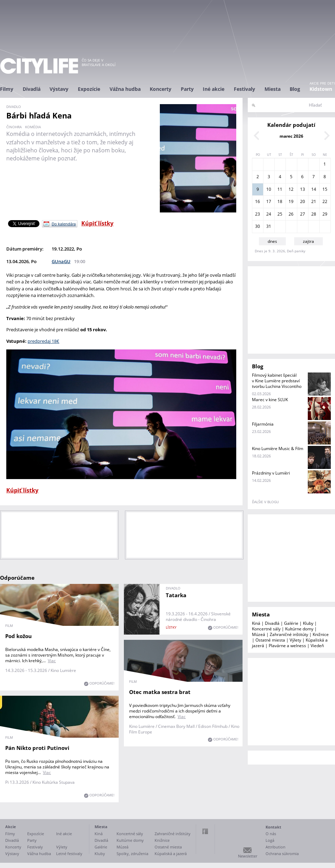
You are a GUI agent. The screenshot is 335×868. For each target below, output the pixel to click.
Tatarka (176, 595)
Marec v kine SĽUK (270, 400)
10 (269, 189)
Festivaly (244, 89)
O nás (271, 834)
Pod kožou (18, 636)
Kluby (308, 623)
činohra (14, 127)
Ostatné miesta (270, 640)
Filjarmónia (263, 424)
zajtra (308, 241)
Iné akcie (214, 89)
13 (303, 189)
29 (325, 214)
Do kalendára (64, 224)
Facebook (205, 831)
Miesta (273, 89)
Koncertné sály (266, 629)
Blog (295, 89)
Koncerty (161, 89)
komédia (33, 127)
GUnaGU (61, 261)
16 (258, 201)
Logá (270, 840)
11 (280, 189)
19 (291, 201)
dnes (272, 241)
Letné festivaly (69, 853)
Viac (52, 661)
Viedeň (317, 646)
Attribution (276, 847)
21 (314, 201)
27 (303, 214)
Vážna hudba (125, 89)
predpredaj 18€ (43, 341)
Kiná (256, 623)
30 (258, 226)
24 (269, 214)
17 (269, 201)
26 (291, 214)
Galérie (291, 623)
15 (325, 189)
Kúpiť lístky (97, 223)
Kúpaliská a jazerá (171, 853)
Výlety (295, 640)
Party (187, 89)
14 (314, 189)
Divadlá (32, 89)
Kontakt (273, 827)
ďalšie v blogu (265, 502)
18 (280, 201)
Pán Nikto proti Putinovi (37, 748)
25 (280, 214)
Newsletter (248, 856)
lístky (171, 627)
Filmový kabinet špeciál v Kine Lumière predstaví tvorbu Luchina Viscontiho (277, 381)
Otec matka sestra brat (160, 692)
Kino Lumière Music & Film (278, 449)
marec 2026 (291, 136)
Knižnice (321, 634)
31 (269, 226)
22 (325, 201)
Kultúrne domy (299, 629)
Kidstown (321, 89)
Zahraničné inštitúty (289, 634)
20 (303, 201)
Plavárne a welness (287, 646)
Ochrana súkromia (282, 853)
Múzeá (259, 634)
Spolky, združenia (132, 853)
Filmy (7, 89)
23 (258, 214)
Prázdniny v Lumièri (271, 473)
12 (291, 189)
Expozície (89, 89)
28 (314, 214)
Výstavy (59, 89)
